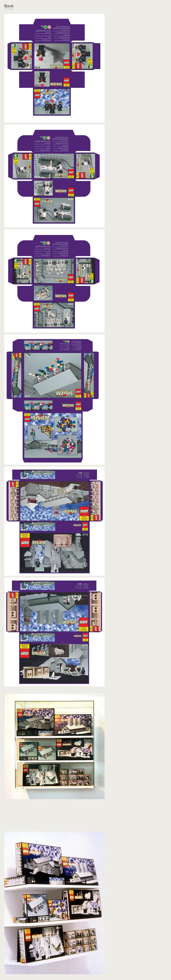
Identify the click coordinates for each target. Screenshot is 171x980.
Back (9, 6)
